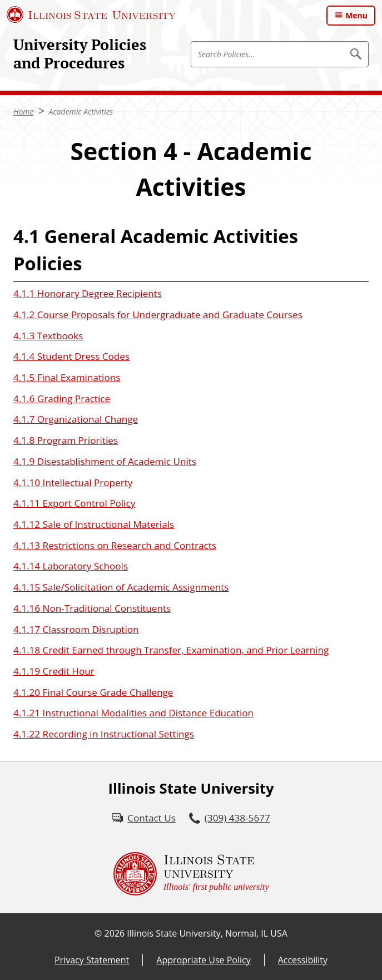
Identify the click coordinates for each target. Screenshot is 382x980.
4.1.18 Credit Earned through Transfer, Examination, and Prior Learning (171, 650)
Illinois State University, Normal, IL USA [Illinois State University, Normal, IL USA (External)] (207, 933)
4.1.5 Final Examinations (67, 377)
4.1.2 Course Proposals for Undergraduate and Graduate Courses (158, 315)
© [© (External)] (98, 933)
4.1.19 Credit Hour (54, 671)
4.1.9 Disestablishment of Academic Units (105, 461)
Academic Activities (81, 112)
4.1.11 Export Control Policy (74, 503)
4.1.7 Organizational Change (76, 419)
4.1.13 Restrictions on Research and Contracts (115, 545)
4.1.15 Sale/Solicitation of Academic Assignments (121, 587)
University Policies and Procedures (80, 54)
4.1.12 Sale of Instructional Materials (94, 524)
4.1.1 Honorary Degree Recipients (88, 293)
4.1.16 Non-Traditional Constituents (92, 608)
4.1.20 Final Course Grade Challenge (93, 692)
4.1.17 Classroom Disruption (76, 629)
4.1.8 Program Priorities (66, 440)
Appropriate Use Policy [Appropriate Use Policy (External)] (203, 960)
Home (23, 112)
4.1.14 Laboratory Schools (71, 566)
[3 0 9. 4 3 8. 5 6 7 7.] (230, 818)
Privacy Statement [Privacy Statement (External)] (92, 960)
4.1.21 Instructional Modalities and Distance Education (133, 713)
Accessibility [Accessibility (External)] (303, 960)
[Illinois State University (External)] (91, 14)
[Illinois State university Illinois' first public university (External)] (191, 874)
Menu (356, 15)
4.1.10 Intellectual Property (73, 482)
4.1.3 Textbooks (48, 336)
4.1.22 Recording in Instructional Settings (104, 734)
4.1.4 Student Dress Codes (71, 356)
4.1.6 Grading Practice (62, 399)
